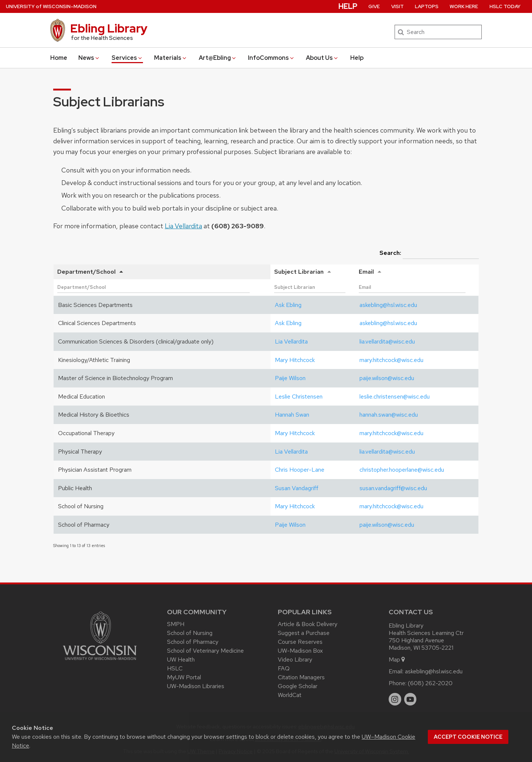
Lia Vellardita (183, 226)
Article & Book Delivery (308, 624)
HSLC (175, 668)
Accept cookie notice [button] (468, 737)
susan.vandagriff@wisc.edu (393, 488)
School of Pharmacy (193, 642)
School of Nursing (190, 633)
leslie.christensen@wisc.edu (395, 397)
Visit (398, 6)
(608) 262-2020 (430, 683)
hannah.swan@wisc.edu (389, 415)
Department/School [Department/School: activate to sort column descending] (86, 272)
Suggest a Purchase (304, 633)
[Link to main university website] (100, 661)
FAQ (284, 668)
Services (127, 58)
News (89, 58)
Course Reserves (300, 642)
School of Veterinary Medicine (205, 651)
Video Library (295, 660)
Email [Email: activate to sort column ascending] (366, 272)
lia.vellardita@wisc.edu (387, 341)
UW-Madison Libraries (196, 686)
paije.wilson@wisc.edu (387, 378)
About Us (322, 58)
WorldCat (290, 695)
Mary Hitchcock (295, 360)
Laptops (427, 6)
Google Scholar (298, 686)
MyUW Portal (184, 677)
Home (59, 58)
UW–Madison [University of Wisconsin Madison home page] (51, 6)
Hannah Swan (292, 415)
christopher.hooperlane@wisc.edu (402, 470)
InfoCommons (271, 58)
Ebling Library (109, 28)
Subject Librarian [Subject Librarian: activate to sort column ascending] (299, 272)
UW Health (181, 660)
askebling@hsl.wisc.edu (388, 305)
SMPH (176, 624)
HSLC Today (505, 6)
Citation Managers (301, 677)
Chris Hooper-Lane (300, 470)
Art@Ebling (218, 58)
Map (397, 660)
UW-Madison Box (300, 651)
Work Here (464, 6)
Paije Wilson (290, 378)
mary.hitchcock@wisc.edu (391, 360)
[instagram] (395, 699)
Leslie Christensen (299, 397)
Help (357, 58)
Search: (429, 253)
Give (374, 6)
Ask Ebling (288, 305)
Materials (171, 58)
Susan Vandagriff (297, 488)
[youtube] (410, 699)
